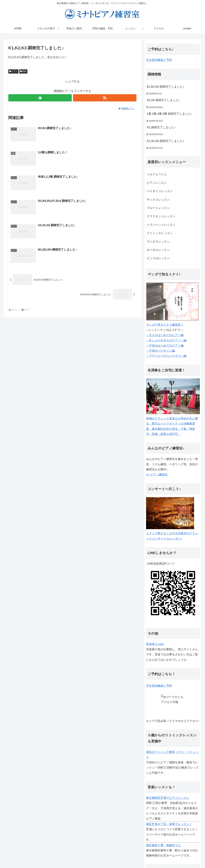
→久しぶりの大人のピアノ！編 (166, 340)
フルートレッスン (158, 208)
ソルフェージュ (157, 174)
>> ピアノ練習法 (157, 475)
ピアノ (15, 71)
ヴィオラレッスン (158, 242)
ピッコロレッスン (158, 258)
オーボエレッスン (158, 250)
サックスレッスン (158, 200)
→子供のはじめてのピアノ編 (165, 346)
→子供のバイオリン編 (160, 351)
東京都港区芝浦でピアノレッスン (168, 798)
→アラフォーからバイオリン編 (166, 356)
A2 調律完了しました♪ (161, 127)
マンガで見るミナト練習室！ (165, 325)
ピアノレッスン (157, 183)
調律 (25, 71)
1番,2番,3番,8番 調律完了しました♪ (170, 114)
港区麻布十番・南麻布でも (163, 845)
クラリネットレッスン (161, 216)
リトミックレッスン (160, 233)
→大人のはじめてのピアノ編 (165, 335)
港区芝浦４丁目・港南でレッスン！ (169, 824)
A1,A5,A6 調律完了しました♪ (165, 141)
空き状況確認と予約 (159, 60)
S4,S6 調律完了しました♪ (163, 100)
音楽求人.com (155, 644)
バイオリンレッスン (160, 191)
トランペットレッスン (161, 225)
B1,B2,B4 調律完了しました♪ (165, 87)
